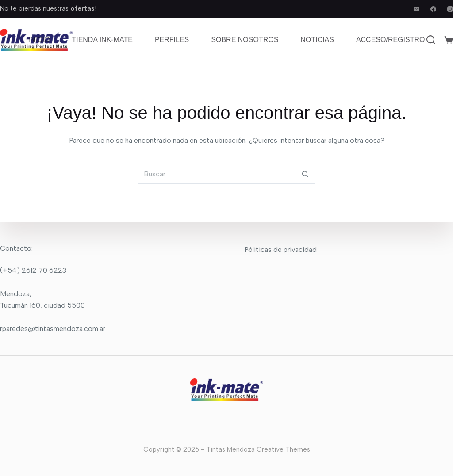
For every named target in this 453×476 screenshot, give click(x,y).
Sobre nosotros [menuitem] (245, 40)
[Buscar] (431, 40)
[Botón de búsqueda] (305, 174)
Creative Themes (283, 449)
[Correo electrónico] (417, 9)
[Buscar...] (217, 174)
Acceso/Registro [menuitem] (391, 40)
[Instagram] (450, 9)
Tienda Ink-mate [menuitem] (102, 40)
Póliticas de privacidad (280, 249)
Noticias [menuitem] (317, 40)
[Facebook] (433, 9)
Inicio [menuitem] (39, 40)
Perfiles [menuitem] (172, 40)
